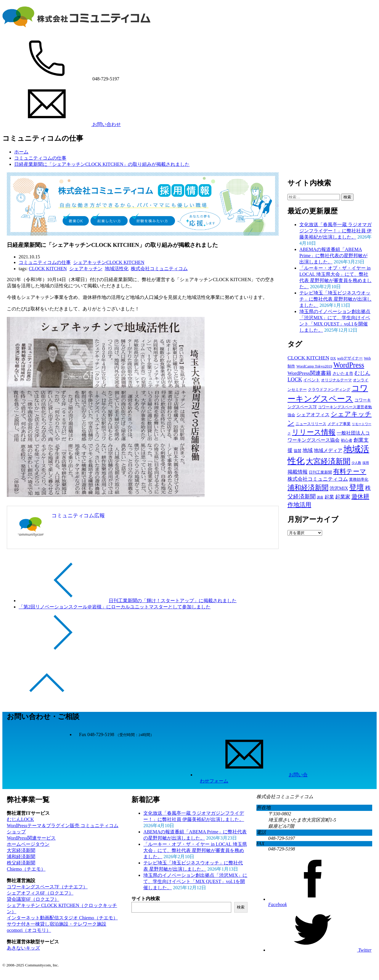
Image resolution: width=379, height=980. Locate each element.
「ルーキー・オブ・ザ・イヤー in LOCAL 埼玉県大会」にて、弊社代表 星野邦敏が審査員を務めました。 (195, 850)
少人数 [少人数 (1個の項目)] (356, 463)
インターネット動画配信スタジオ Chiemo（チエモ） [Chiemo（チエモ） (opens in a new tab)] (62, 918)
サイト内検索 (146, 899)
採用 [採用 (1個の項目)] (366, 463)
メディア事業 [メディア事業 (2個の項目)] (339, 424)
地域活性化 (117, 269)
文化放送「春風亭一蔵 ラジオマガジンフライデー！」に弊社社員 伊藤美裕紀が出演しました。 (335, 231)
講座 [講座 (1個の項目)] (320, 497)
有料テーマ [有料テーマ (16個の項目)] (350, 471)
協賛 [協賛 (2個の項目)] (298, 451)
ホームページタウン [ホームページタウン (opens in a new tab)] (28, 844)
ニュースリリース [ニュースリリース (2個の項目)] (311, 424)
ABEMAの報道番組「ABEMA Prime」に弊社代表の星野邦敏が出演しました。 (333, 256)
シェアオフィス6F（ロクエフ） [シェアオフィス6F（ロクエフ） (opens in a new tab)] (40, 893)
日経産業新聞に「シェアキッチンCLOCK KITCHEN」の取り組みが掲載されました (102, 164)
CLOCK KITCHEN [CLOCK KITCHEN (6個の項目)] (308, 358)
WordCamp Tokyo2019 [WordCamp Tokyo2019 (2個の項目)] (314, 366)
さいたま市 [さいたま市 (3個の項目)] (343, 373)
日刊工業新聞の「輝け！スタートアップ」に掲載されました (173, 601)
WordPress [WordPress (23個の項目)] (349, 365)
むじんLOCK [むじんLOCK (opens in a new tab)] (20, 819)
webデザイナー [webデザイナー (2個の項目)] (350, 358)
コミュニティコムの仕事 (40, 158)
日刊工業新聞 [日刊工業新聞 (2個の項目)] (320, 472)
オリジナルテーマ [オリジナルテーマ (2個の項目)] (336, 380)
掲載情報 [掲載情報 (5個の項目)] (298, 472)
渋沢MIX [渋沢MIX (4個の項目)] (339, 488)
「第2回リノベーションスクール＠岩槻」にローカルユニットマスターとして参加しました (115, 607)
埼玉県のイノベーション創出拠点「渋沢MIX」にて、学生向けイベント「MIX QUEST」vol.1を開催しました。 (195, 881)
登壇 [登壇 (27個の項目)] (356, 487)
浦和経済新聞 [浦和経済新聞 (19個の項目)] (308, 487)
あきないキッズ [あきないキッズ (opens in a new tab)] (23, 948)
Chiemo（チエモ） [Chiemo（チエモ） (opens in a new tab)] (26, 869)
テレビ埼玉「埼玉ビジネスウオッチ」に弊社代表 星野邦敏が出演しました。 (335, 299)
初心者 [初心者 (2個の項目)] (347, 440)
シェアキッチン (86, 269)
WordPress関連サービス (31, 838)
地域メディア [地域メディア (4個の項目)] (328, 450)
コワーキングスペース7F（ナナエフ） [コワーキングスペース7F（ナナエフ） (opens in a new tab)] (47, 887)
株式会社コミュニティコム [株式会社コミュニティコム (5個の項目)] (318, 479)
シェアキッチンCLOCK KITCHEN (109, 262)
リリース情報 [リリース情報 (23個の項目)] (314, 432)
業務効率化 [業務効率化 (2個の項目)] (359, 479)
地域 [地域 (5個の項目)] (308, 450)
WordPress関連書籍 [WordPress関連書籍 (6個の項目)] (309, 373)
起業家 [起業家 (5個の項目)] (343, 497)
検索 (241, 907)
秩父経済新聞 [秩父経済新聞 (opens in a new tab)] (21, 863)
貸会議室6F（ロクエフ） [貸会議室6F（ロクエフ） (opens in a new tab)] (33, 899)
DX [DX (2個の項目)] (333, 358)
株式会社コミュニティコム (159, 269)
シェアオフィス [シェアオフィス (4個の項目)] (313, 415)
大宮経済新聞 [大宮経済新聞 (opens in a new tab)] (21, 850)
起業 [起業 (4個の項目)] (329, 497)
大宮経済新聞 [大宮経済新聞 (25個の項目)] (328, 461)
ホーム (21, 152)
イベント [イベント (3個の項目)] (311, 380)
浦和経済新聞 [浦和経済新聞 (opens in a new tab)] (21, 857)
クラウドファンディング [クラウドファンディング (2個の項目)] (329, 389)
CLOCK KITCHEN (48, 269)
